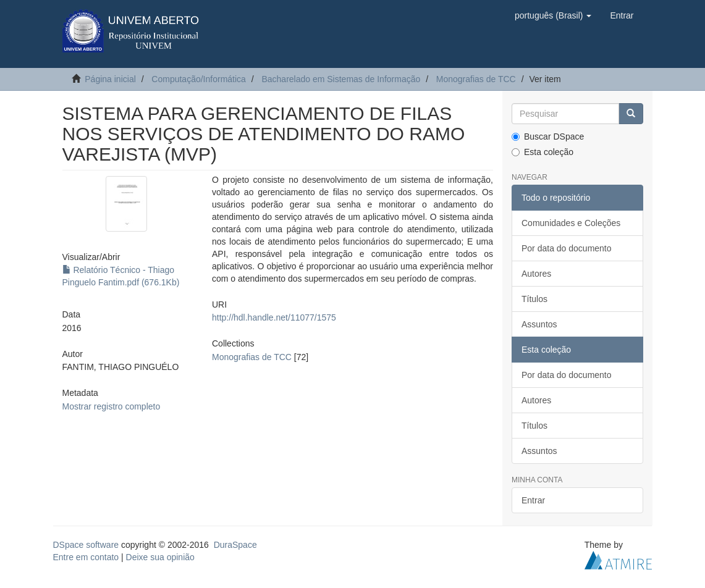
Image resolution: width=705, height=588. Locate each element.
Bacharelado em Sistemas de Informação (341, 79)
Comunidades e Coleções (571, 223)
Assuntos (539, 324)
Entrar (533, 500)
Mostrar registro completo (112, 406)
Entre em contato (86, 557)
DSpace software (86, 545)
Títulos (534, 299)
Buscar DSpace (548, 136)
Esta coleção (542, 152)
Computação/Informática (199, 79)
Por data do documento (567, 248)
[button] (553, 15)
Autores (536, 274)
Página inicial (110, 79)
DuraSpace (235, 545)
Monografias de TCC (476, 79)
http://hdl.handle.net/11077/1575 (274, 317)
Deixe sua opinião (160, 557)
